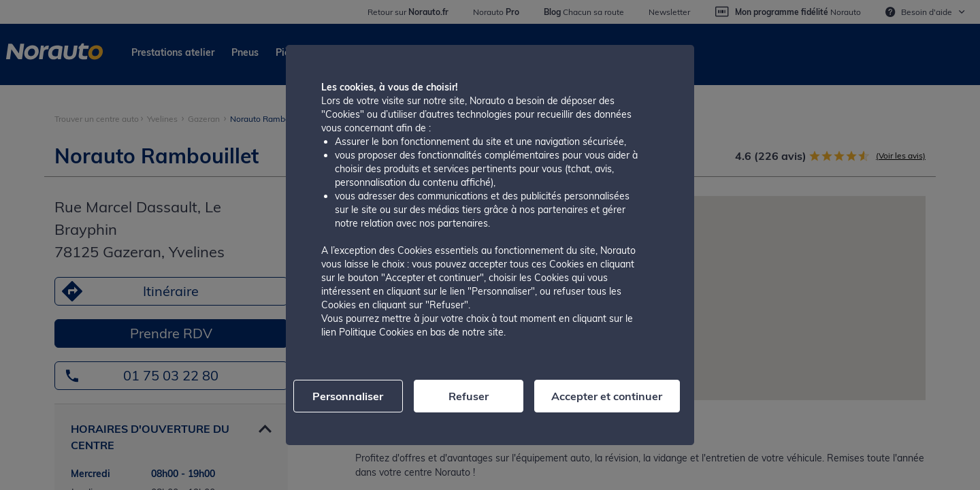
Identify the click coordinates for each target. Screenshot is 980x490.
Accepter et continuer (607, 396)
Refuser (469, 396)
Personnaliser (348, 396)
